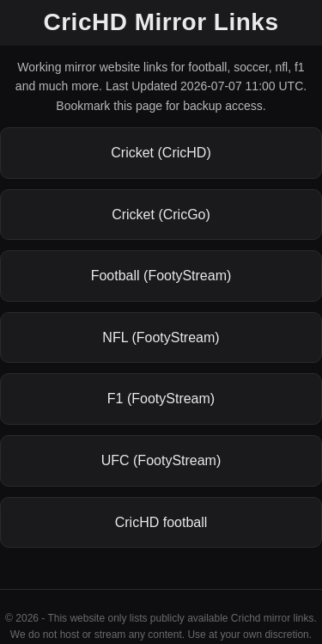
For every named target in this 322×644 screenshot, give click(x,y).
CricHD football (161, 522)
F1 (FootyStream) (161, 399)
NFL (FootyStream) (161, 337)
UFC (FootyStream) (161, 460)
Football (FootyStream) (161, 276)
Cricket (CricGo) (161, 215)
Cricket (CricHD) (161, 153)
